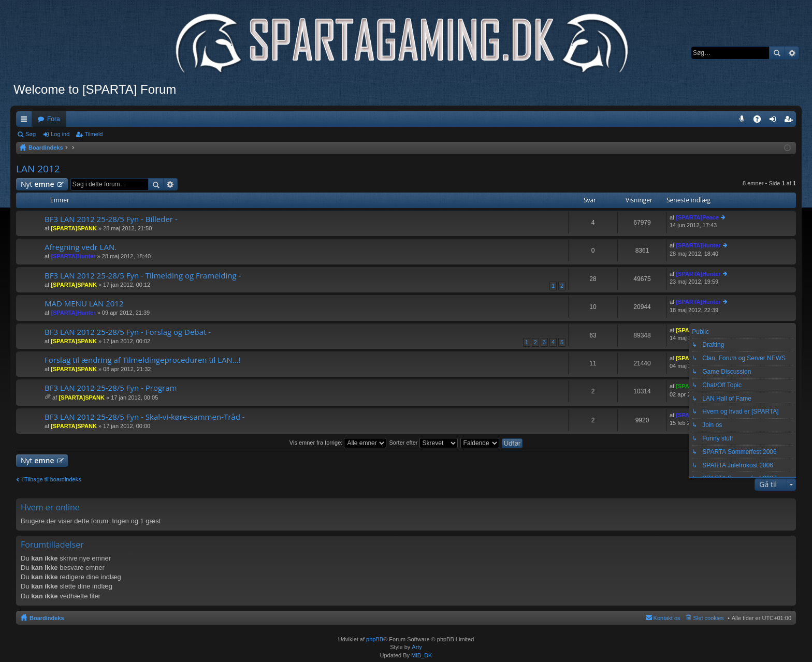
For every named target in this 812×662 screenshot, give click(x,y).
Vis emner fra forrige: (338, 443)
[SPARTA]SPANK (74, 228)
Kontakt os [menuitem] (667, 618)
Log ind (60, 134)
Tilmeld (93, 134)
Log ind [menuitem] (775, 121)
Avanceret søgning (792, 53)
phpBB (375, 639)
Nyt (38, 184)
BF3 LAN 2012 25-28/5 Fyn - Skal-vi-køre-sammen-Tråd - (145, 417)
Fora (54, 119)
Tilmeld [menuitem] (791, 121)
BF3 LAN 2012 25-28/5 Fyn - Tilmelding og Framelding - (143, 276)
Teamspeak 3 (744, 121)
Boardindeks (47, 618)
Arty (417, 647)
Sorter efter (423, 443)
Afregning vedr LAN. (81, 247)
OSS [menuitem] (761, 121)
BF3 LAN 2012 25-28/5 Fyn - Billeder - (111, 219)
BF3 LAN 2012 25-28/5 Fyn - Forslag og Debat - (128, 332)
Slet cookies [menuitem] (709, 618)
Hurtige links (26, 121)
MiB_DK (421, 655)
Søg (777, 53)
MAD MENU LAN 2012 (84, 304)
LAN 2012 (38, 169)
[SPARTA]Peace (697, 217)
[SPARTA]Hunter (73, 256)
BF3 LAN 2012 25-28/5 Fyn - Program (111, 388)
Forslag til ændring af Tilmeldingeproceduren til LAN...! (143, 360)
